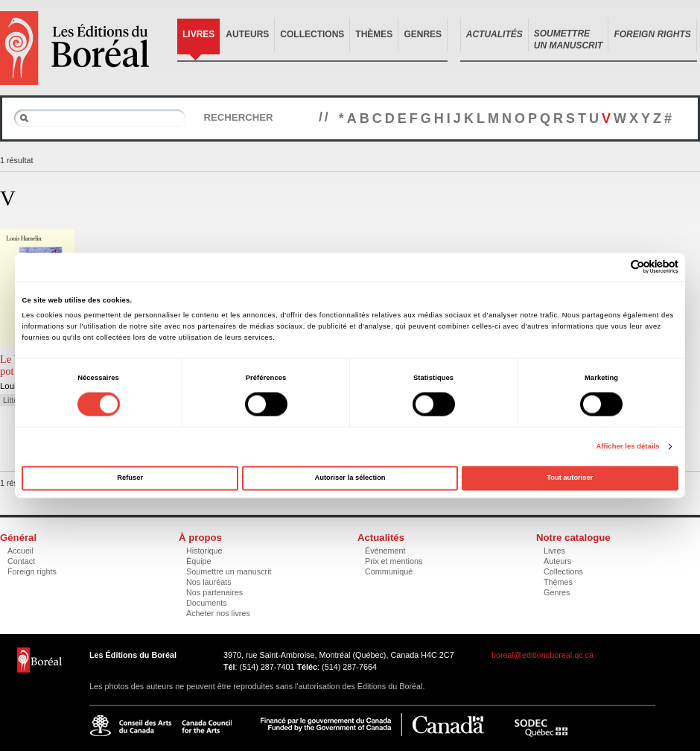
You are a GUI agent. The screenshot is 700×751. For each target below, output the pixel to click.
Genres (423, 34)
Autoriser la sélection (350, 478)
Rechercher (238, 117)
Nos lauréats (209, 582)
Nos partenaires (214, 592)
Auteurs (247, 34)
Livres (198, 34)
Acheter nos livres (218, 613)
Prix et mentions (394, 561)
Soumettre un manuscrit (229, 571)
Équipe (199, 561)
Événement (385, 551)
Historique (204, 551)
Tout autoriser (570, 478)
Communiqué (389, 571)
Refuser (130, 478)
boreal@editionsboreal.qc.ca (542, 655)
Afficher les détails (627, 446)
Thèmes (374, 34)
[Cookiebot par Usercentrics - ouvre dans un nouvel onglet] (613, 267)
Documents (207, 603)
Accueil (20, 551)
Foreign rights (32, 571)
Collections (312, 34)
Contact (21, 561)
